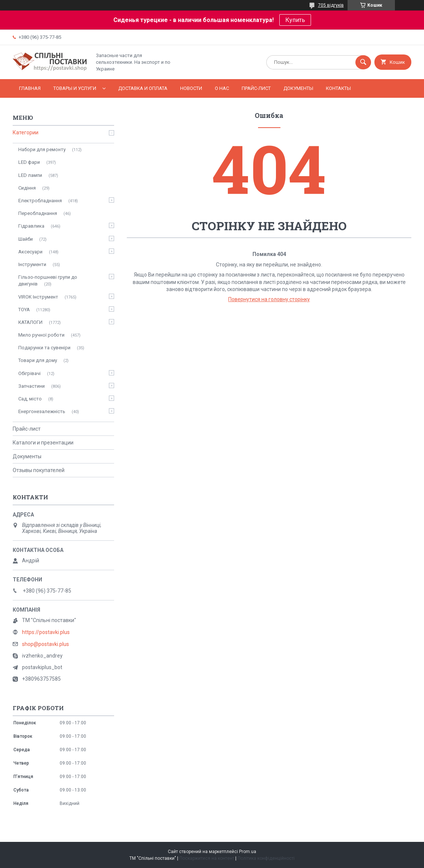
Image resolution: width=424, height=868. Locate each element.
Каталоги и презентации (43, 443)
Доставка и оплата (143, 88)
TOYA (24, 310)
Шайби (26, 239)
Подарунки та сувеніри (44, 348)
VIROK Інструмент (38, 297)
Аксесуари (30, 252)
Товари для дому (38, 360)
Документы (298, 88)
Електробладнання (40, 201)
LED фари (29, 162)
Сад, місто (30, 399)
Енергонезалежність (42, 411)
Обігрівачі (29, 373)
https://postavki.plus (46, 632)
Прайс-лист (256, 88)
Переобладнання (38, 213)
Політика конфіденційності (266, 858)
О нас (222, 88)
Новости (191, 88)
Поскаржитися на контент (207, 858)
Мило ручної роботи (41, 335)
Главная (30, 88)
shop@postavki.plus (45, 644)
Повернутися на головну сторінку (269, 299)
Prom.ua (248, 852)
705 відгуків (331, 5)
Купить (295, 20)
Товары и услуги (75, 88)
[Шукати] (363, 62)
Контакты (338, 88)
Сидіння (27, 188)
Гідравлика (31, 226)
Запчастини (32, 386)
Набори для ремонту (42, 149)
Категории (26, 132)
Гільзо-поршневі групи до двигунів (48, 280)
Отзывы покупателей (39, 470)
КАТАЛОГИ (30, 322)
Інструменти (32, 264)
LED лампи (30, 175)
